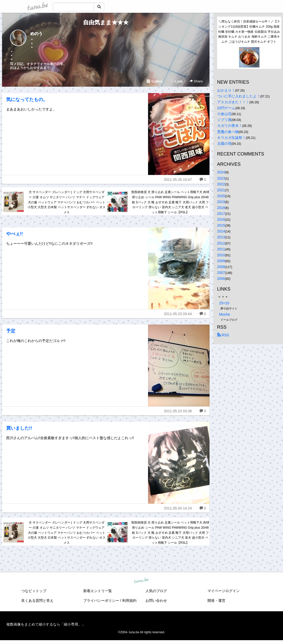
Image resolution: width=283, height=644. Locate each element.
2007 (221, 273)
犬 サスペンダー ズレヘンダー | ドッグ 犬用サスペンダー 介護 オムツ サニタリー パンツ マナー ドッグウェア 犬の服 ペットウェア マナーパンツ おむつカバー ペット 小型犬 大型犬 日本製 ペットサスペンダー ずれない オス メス (67, 202)
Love (176, 81)
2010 (221, 255)
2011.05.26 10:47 (178, 180)
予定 (11, 331)
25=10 (224, 303)
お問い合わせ (156, 601)
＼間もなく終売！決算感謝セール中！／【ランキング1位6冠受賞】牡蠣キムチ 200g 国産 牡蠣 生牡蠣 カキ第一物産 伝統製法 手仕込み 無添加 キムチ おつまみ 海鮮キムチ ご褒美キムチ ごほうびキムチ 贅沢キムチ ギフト (250, 32)
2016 (221, 219)
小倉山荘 (224, 114)
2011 (221, 249)
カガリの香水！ (230, 126)
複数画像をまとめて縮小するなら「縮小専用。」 (46, 624)
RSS (223, 335)
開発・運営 (216, 601)
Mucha (225, 314)
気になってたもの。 (27, 99)
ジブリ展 (224, 120)
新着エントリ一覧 (98, 591)
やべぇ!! (15, 234)
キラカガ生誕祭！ (232, 138)
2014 (221, 231)
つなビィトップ (34, 591)
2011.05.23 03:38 (178, 411)
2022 (221, 184)
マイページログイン (224, 591)
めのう (36, 34)
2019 (221, 202)
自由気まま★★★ (106, 22)
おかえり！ (226, 90)
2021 (221, 190)
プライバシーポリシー (101, 601)
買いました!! (19, 428)
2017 (221, 214)
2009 (221, 261)
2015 (221, 225)
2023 (221, 178)
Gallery (155, 81)
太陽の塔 (224, 143)
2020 (221, 196)
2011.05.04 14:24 (178, 508)
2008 (221, 267)
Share (196, 81)
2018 (221, 208)
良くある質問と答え (37, 601)
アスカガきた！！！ (233, 102)
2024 (221, 172)
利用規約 (129, 601)
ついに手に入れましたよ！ (239, 96)
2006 (221, 279)
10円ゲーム (226, 108)
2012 (221, 243)
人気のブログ (156, 591)
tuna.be (141, 581)
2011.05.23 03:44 (178, 314)
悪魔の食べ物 (228, 132)
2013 (221, 237)
